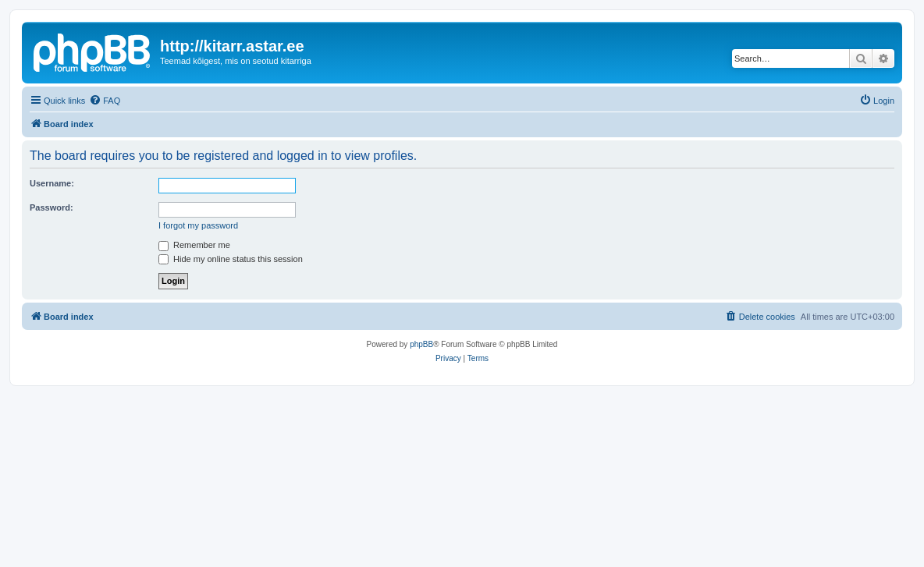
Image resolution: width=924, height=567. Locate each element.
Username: (52, 183)
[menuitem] (105, 101)
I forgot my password (198, 225)
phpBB (421, 344)
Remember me (194, 245)
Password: (52, 207)
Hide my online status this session (231, 259)
